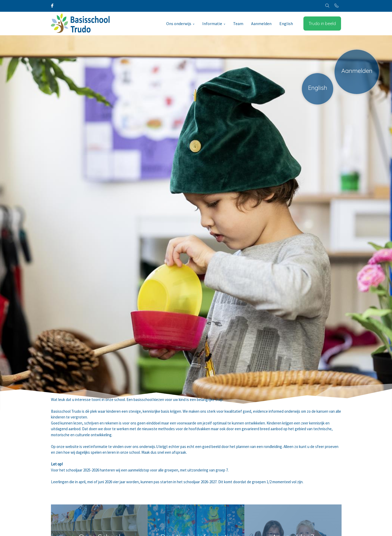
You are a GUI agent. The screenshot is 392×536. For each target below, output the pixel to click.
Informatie (212, 24)
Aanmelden (261, 24)
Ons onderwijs (179, 24)
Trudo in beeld (322, 24)
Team (238, 24)
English (286, 24)
